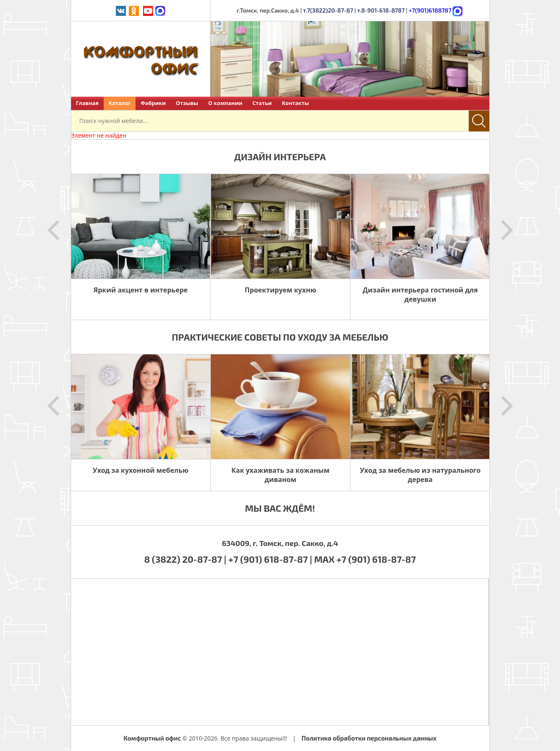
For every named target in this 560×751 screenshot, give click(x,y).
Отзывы (187, 103)
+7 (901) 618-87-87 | (270, 559)
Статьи (262, 103)
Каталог (120, 103)
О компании (225, 103)
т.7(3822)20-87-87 (328, 10)
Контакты (295, 103)
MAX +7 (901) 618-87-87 (365, 559)
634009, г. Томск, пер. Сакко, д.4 (280, 543)
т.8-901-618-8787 (381, 10)
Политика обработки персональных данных (369, 738)
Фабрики (153, 103)
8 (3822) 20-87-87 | (186, 559)
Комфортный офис (152, 738)
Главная (87, 103)
